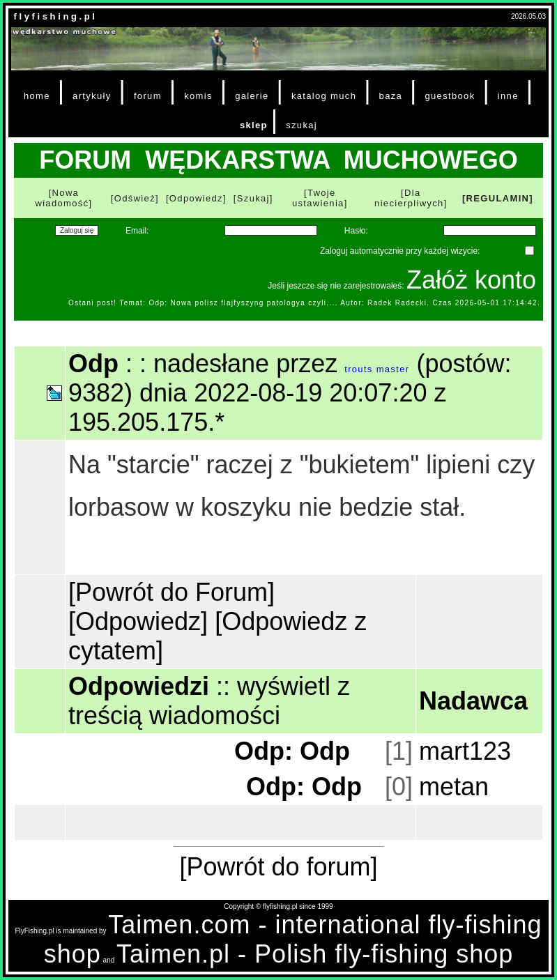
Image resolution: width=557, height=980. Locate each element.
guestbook (450, 96)
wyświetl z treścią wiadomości (209, 701)
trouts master (377, 369)
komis (198, 96)
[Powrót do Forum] (171, 592)
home (37, 96)
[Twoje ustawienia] (320, 198)
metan (454, 787)
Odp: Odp (292, 751)
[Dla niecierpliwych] (411, 198)
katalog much (324, 96)
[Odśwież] (135, 198)
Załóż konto (471, 280)
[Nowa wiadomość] (63, 198)
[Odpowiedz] (196, 198)
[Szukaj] (253, 198)
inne (508, 96)
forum (148, 96)
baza (391, 96)
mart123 (465, 751)
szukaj (302, 125)
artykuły (92, 96)
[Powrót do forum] (278, 867)
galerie (252, 96)
